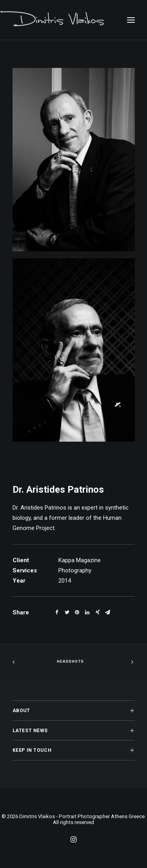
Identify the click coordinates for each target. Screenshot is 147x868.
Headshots (70, 662)
